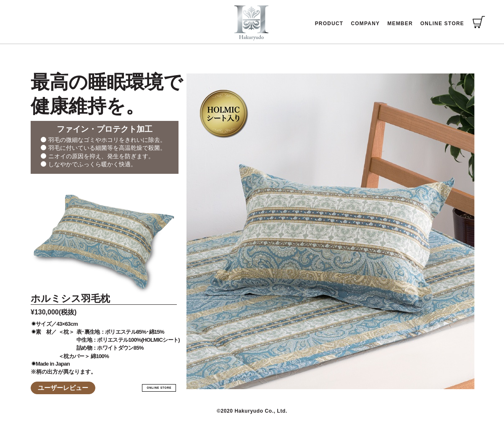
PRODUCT (329, 24)
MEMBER (400, 24)
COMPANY (365, 24)
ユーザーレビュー (63, 388)
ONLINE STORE (442, 24)
